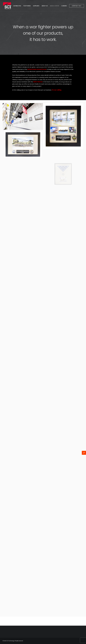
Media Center (54, 6)
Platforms (26, 6)
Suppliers (35, 6)
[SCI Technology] (7, 6)
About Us (44, 6)
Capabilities (16, 6)
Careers (63, 6)
